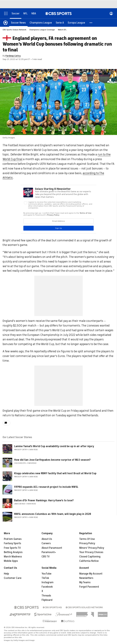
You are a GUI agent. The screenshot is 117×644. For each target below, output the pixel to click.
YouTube (46, 574)
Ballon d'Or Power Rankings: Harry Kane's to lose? (44, 500)
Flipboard (47, 600)
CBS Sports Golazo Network (14, 30)
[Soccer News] (18, 23)
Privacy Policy (87, 543)
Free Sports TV (12, 548)
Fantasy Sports (12, 543)
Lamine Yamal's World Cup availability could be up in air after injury (54, 446)
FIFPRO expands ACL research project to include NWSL (46, 487)
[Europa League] (76, 23)
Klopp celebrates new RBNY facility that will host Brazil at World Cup (55, 473)
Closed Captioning (90, 557)
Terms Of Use (87, 539)
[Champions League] (41, 23)
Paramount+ (49, 552)
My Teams (85, 582)
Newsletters (86, 578)
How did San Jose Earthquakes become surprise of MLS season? (52, 460)
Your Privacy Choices (91, 552)
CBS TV (46, 557)
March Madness (13, 557)
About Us (47, 539)
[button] (91, 23)
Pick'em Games (13, 539)
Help (6, 574)
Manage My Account (91, 574)
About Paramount (52, 548)
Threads (46, 596)
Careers (46, 543)
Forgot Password (89, 587)
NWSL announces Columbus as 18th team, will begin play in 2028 (53, 514)
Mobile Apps (11, 561)
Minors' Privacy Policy (92, 548)
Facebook (47, 587)
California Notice (89, 561)
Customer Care (13, 578)
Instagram (48, 582)
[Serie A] (60, 23)
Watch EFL (62, 30)
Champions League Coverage (42, 30)
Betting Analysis (13, 552)
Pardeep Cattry (13, 56)
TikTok (45, 578)
